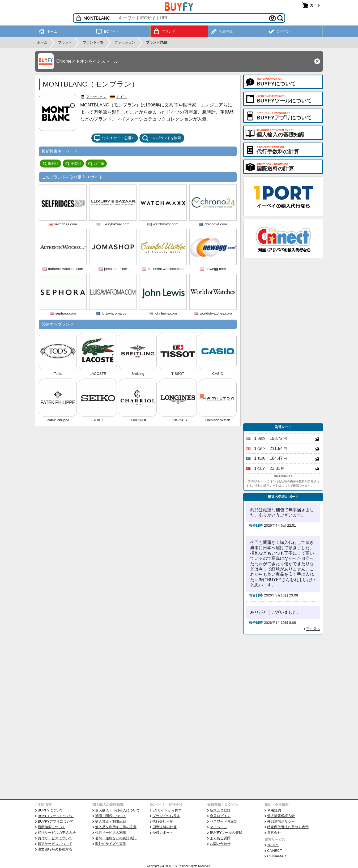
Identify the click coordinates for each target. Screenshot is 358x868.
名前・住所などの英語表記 (116, 838)
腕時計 (50, 164)
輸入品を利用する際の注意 (116, 827)
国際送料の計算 (165, 827)
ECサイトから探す (167, 810)
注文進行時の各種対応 (55, 849)
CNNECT (275, 851)
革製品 (73, 164)
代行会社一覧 (163, 821)
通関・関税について (111, 816)
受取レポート (163, 833)
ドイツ (122, 97)
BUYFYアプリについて (56, 821)
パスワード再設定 (224, 821)
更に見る (313, 629)
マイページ (218, 827)
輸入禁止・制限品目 (111, 821)
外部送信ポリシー (281, 821)
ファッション (96, 97)
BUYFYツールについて (56, 816)
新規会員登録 (220, 810)
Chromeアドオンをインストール (87, 61)
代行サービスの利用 (111, 833)
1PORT (273, 845)
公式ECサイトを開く (114, 138)
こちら (286, 485)
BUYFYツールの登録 (226, 833)
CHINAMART (278, 856)
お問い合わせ (220, 844)
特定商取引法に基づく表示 (288, 827)
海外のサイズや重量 (111, 844)
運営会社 (274, 833)
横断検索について (52, 827)
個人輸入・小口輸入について (118, 810)
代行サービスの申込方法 (57, 833)
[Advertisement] (283, 341)
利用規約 (274, 810)
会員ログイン (220, 816)
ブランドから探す (166, 816)
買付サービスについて (55, 838)
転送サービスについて (55, 844)
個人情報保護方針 (281, 816)
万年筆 (96, 164)
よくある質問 (220, 838)
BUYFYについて (50, 810)
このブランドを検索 (161, 138)
